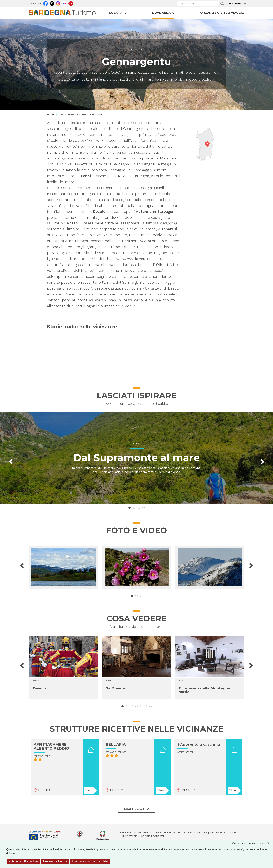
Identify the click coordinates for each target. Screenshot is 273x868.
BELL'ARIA (116, 744)
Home (51, 114)
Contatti (159, 836)
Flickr (64, 3)
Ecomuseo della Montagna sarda (204, 690)
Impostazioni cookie (136, 836)
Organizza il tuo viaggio (222, 13)
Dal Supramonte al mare (136, 458)
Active (137, 444)
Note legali (186, 832)
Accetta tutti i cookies (23, 861)
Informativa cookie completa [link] (90, 861)
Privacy (202, 832)
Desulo (39, 688)
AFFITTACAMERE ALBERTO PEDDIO (51, 746)
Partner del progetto (136, 832)
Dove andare (163, 13)
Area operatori (165, 832)
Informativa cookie (223, 832)
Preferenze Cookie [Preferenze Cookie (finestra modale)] (55, 861)
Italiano (236, 4)
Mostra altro (136, 809)
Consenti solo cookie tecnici (252, 843)
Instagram (58, 3)
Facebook (46, 3)
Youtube (71, 3)
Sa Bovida (115, 688)
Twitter (52, 3)
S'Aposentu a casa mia (199, 744)
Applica (222, 4)
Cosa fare (118, 13)
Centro (136, 49)
